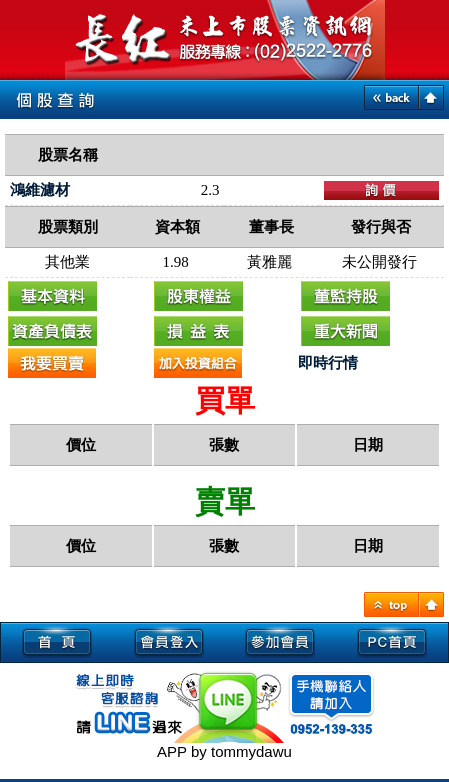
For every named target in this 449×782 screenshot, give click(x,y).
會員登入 (169, 641)
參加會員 (281, 641)
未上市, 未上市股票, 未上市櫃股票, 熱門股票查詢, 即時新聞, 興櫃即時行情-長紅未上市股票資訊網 (225, 40)
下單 (381, 190)
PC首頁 (392, 641)
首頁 (57, 641)
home (431, 97)
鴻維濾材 (40, 190)
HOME (431, 604)
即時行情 (328, 363)
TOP (391, 604)
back (391, 97)
